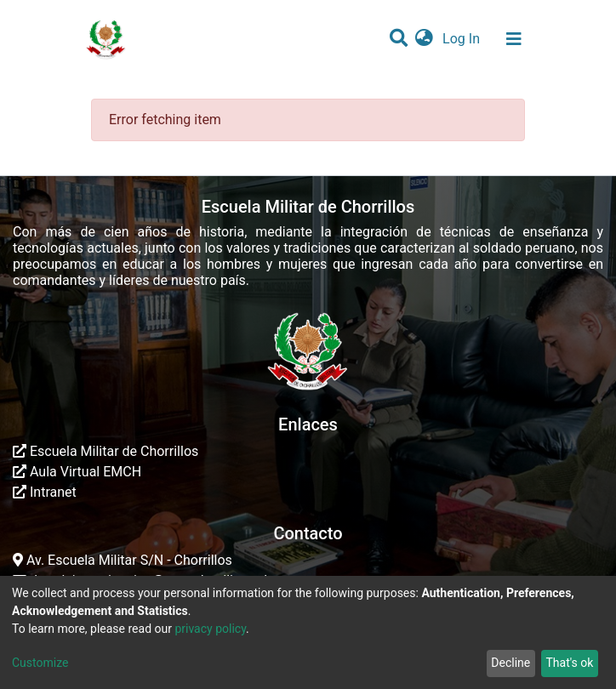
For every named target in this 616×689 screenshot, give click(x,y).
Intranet (45, 492)
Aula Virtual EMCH (77, 472)
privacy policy (210, 629)
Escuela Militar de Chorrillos (106, 451)
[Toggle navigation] (514, 39)
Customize (40, 663)
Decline (510, 663)
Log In (463, 39)
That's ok (569, 663)
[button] (424, 39)
